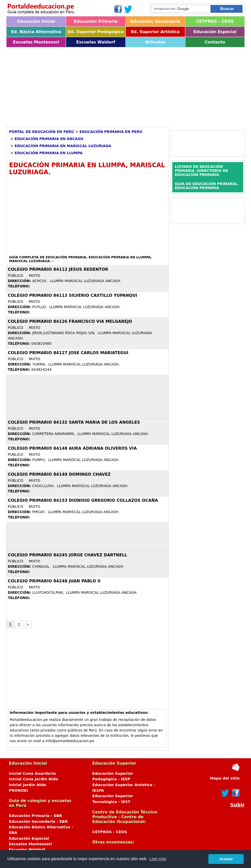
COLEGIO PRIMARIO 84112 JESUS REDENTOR (58, 269)
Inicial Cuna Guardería (32, 773)
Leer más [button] (158, 859)
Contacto (215, 42)
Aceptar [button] (226, 859)
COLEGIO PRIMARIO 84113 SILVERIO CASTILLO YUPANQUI (73, 295)
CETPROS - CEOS (215, 21)
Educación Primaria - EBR (35, 816)
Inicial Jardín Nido (27, 785)
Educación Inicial (36, 21)
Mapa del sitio (225, 778)
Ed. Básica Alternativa (36, 32)
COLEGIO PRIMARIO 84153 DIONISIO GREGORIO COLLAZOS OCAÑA (83, 500)
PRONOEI (18, 790)
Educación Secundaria (155, 21)
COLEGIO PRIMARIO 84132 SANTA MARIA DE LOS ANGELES (74, 422)
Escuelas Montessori (36, 42)
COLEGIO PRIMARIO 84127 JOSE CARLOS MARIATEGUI (68, 353)
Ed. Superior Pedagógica (96, 32)
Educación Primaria (96, 21)
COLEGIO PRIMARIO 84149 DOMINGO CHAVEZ (59, 474)
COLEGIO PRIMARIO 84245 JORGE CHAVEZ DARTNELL (67, 555)
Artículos (155, 42)
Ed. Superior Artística (155, 32)
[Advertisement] (125, 85)
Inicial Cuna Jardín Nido (34, 779)
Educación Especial (215, 32)
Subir (238, 805)
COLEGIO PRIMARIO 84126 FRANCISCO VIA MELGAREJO (70, 321)
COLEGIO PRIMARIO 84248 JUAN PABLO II (54, 581)
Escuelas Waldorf (96, 42)
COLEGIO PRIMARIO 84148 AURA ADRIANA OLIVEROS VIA (72, 448)
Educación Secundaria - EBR (38, 821)
